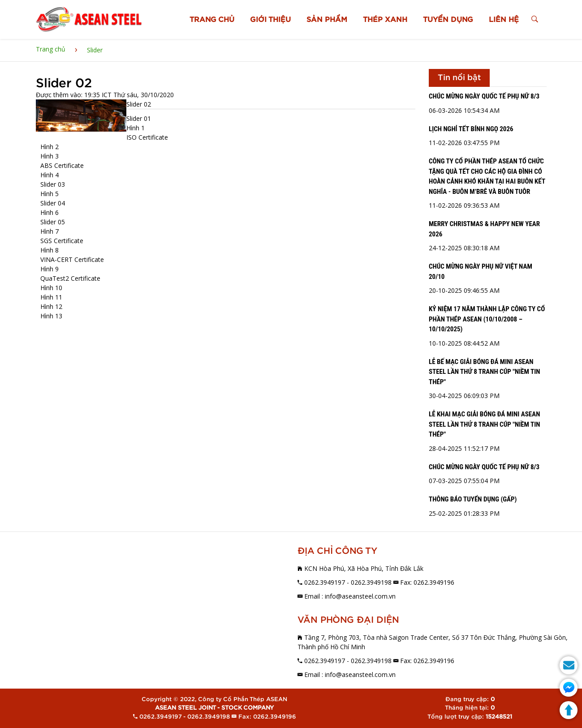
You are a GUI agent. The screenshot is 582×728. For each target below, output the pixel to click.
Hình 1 (136, 128)
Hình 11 (51, 297)
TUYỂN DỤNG (448, 20)
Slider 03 (53, 184)
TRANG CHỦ (212, 20)
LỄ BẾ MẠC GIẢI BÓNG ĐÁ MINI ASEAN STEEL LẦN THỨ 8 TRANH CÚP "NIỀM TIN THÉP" (484, 372)
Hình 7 (50, 231)
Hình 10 (51, 288)
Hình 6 (50, 212)
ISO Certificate (147, 137)
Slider (95, 50)
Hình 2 (50, 147)
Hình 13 (51, 316)
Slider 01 (139, 118)
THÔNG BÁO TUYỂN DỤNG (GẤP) (473, 499)
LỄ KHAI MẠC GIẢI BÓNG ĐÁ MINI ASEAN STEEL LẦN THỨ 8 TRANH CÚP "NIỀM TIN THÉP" (484, 424)
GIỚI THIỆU (271, 20)
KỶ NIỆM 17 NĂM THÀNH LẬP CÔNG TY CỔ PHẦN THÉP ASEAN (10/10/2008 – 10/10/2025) (487, 319)
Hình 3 (50, 156)
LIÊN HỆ (504, 20)
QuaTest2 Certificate (70, 278)
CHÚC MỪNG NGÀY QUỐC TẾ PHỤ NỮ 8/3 (484, 96)
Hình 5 (50, 194)
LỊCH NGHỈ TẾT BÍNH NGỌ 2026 (471, 129)
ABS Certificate (62, 165)
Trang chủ (51, 49)
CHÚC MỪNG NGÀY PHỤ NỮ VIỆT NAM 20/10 (481, 272)
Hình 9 (50, 269)
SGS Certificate (62, 241)
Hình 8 (50, 250)
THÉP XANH (386, 20)
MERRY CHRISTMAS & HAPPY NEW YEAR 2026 (484, 229)
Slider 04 (53, 203)
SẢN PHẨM (327, 20)
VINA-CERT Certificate (72, 259)
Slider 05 (53, 222)
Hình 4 (50, 175)
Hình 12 (51, 306)
